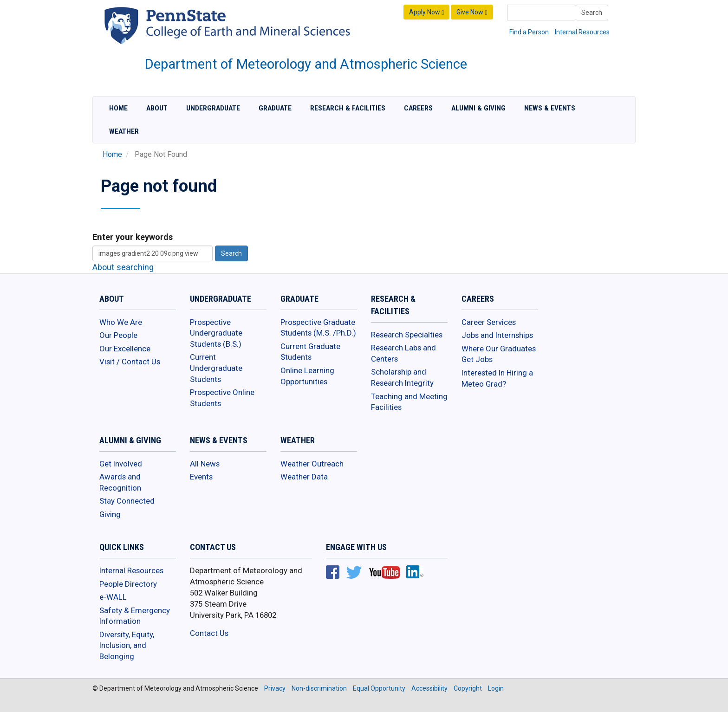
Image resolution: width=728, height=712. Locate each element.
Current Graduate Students (310, 352)
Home (118, 108)
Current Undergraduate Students (216, 368)
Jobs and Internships (497, 335)
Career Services (489, 322)
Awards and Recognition (120, 482)
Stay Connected (127, 501)
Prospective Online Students (222, 398)
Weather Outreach (312, 464)
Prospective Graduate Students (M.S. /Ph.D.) (318, 328)
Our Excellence (125, 349)
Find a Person (529, 32)
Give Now (472, 12)
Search (592, 13)
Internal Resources (582, 32)
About (157, 108)
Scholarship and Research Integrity (402, 377)
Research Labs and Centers (403, 353)
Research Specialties (407, 335)
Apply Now (426, 12)
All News (205, 464)
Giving (110, 514)
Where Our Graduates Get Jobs (499, 354)
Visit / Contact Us (130, 362)
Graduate (275, 108)
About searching (123, 267)
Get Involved (121, 464)
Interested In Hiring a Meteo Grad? (497, 378)
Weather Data (304, 477)
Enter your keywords (133, 237)
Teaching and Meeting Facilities (409, 402)
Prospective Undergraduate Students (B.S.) (216, 333)
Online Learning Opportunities (307, 376)
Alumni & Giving (478, 108)
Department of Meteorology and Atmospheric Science (306, 64)
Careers (418, 108)
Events (201, 477)
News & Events (550, 108)
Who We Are (121, 322)
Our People (118, 335)
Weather (124, 131)
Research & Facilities (348, 108)
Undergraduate (213, 108)
